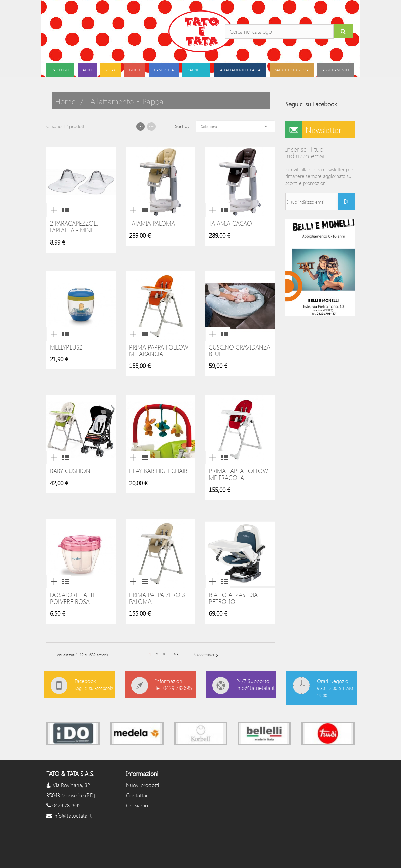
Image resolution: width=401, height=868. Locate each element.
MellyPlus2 (66, 347)
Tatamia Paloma (152, 223)
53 (176, 654)
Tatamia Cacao (230, 223)
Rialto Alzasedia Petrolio (233, 598)
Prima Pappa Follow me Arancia (159, 351)
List (151, 126)
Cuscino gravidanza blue (240, 351)
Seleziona (235, 126)
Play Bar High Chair (158, 471)
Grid (141, 126)
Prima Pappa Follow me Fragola (238, 474)
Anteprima (53, 210)
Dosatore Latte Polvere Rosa (73, 598)
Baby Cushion (70, 471)
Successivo (207, 655)
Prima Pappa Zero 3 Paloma (157, 598)
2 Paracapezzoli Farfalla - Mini (74, 227)
